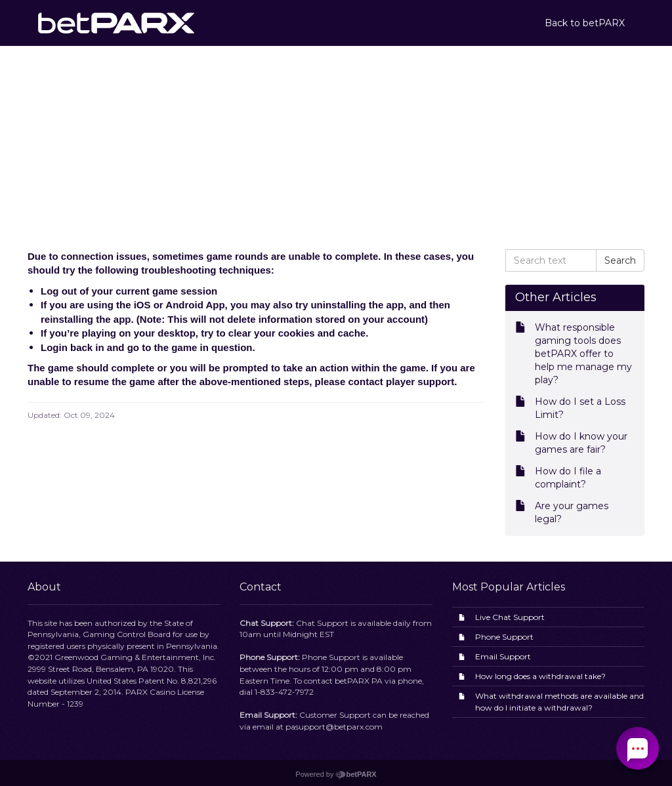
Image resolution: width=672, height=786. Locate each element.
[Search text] (551, 260)
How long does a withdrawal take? (540, 676)
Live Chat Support (510, 617)
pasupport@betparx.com (334, 727)
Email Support (503, 656)
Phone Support (504, 637)
